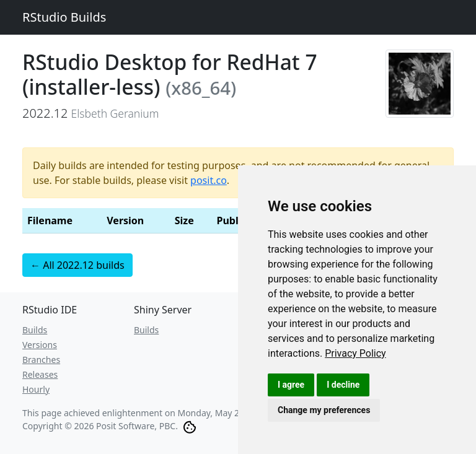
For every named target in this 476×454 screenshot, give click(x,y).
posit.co (209, 180)
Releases (40, 374)
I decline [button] (343, 385)
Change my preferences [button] (324, 410)
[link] (355, 353)
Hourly (36, 389)
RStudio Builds (64, 17)
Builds (35, 330)
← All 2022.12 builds (77, 265)
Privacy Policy (355, 353)
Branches (41, 360)
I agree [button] (291, 385)
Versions (40, 345)
